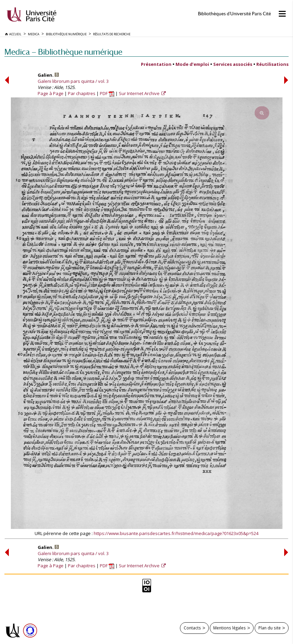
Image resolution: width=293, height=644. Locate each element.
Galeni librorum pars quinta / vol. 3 (73, 81)
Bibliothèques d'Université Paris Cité (234, 14)
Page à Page (51, 93)
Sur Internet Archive (140, 93)
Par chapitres (82, 93)
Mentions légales (230, 628)
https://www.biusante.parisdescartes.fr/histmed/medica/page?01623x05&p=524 (176, 533)
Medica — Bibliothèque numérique (63, 52)
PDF (107, 93)
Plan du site (270, 628)
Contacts (192, 628)
